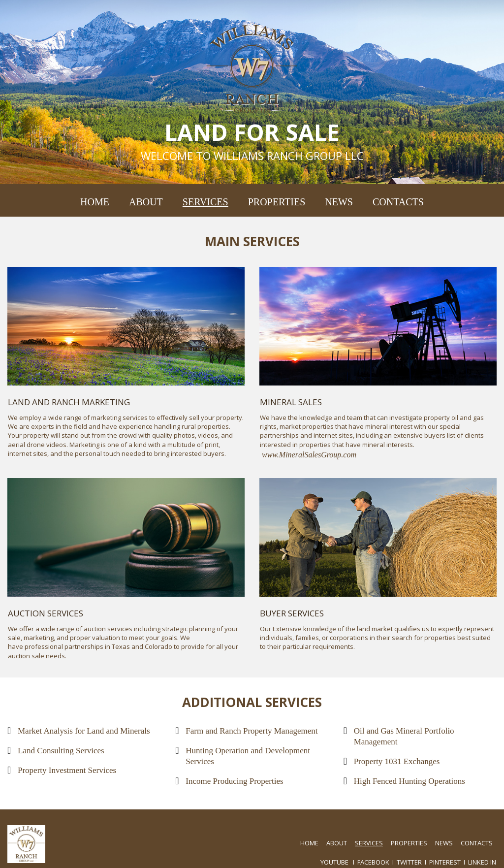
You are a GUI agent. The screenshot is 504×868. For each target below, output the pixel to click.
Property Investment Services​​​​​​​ (67, 770)
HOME (95, 202)
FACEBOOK (373, 862)
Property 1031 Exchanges (397, 761)
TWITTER (409, 862)
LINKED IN (482, 862)
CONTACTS (398, 202)
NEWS (339, 202)
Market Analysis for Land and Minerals (84, 731)
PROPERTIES (277, 202)
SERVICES (205, 202)
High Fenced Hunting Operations (409, 781)
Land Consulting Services (61, 751)
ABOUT (146, 202)
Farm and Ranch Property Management (252, 731)
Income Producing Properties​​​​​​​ (234, 781)
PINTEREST (445, 862)
